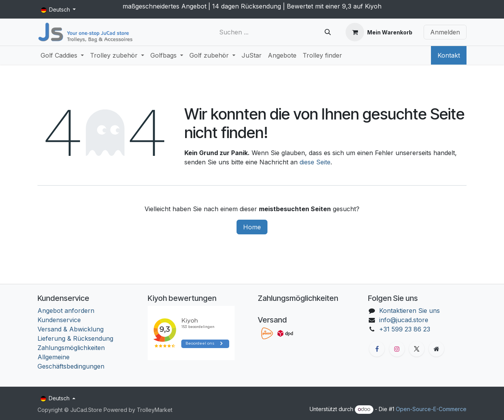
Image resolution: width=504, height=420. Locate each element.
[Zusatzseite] (436, 349)
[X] (417, 349)
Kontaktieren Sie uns (409, 311)
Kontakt (449, 55)
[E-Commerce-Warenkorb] (379, 32)
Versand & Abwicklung (71, 329)
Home (252, 227)
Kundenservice (59, 320)
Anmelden (445, 32)
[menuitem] (62, 55)
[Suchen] (328, 32)
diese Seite (315, 162)
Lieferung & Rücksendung (75, 338)
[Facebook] (377, 349)
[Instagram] (397, 349)
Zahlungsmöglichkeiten (71, 348)
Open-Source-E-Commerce (431, 409)
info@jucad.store (404, 320)
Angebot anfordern (66, 311)
